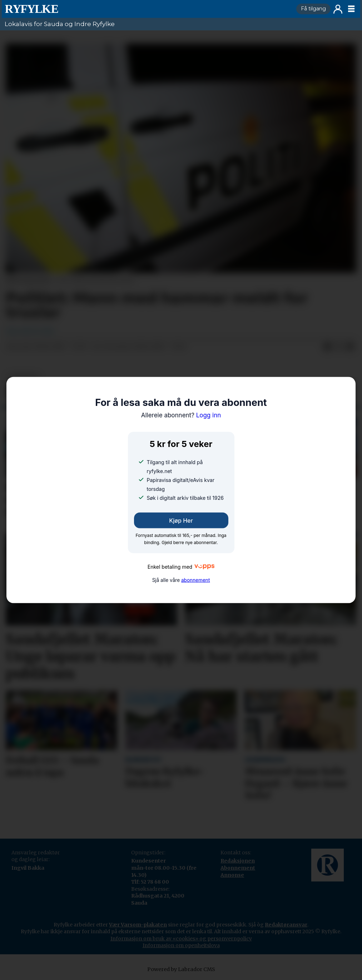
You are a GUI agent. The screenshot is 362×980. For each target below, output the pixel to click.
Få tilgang (313, 9)
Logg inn (338, 9)
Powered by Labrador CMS (181, 969)
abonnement (195, 580)
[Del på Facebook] (327, 347)
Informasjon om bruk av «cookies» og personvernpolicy (181, 939)
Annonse (232, 875)
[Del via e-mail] (350, 347)
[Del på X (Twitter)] (339, 347)
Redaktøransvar (286, 925)
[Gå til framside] (148, 9)
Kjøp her (181, 521)
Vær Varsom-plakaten (138, 925)
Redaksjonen (238, 861)
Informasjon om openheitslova (181, 945)
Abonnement (238, 868)
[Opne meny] (351, 9)
